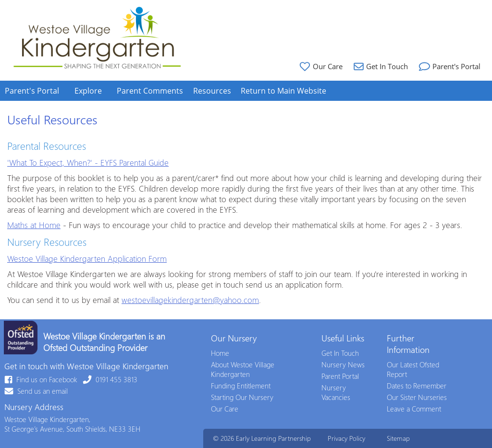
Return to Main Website (283, 91)
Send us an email (37, 391)
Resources (212, 91)
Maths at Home (34, 225)
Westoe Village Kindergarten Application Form (87, 258)
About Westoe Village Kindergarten (243, 369)
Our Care (320, 66)
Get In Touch (380, 66)
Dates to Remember (417, 386)
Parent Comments (150, 91)
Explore (88, 91)
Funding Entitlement (241, 386)
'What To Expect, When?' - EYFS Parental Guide (88, 162)
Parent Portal (340, 376)
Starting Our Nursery (242, 397)
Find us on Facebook (41, 379)
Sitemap (398, 438)
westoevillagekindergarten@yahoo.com (190, 300)
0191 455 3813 (111, 379)
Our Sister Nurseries (417, 397)
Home (220, 353)
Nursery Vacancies (336, 392)
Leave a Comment (414, 409)
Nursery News (343, 364)
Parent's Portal (449, 66)
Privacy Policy (346, 438)
